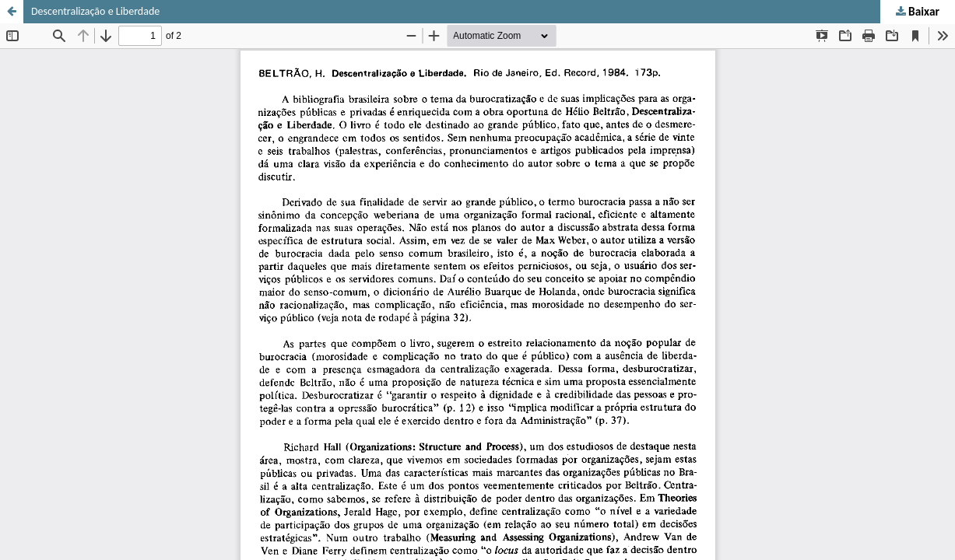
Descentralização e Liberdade (95, 11)
